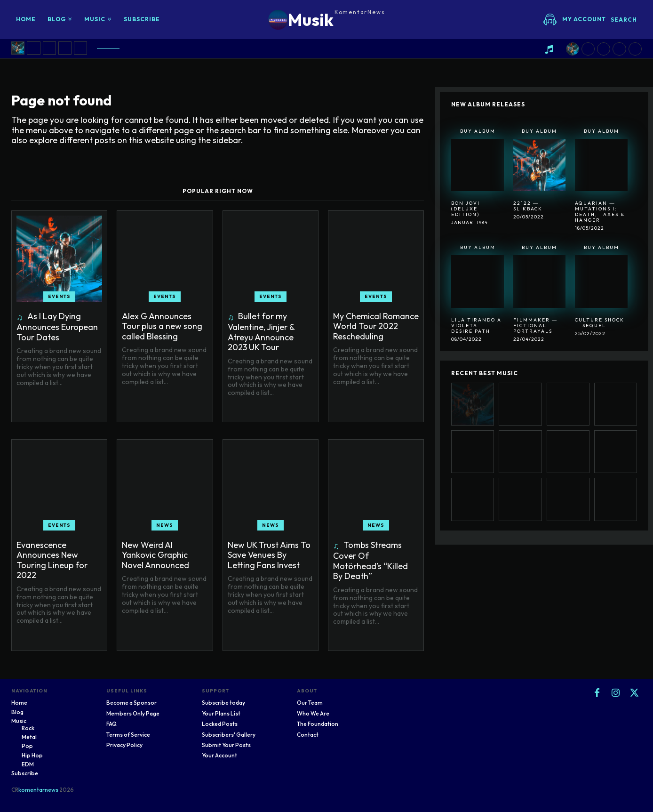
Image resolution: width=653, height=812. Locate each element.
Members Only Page (133, 713)
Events (59, 296)
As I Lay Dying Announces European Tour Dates (57, 327)
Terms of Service (128, 735)
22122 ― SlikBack (528, 206)
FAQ (111, 724)
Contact (308, 735)
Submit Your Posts (226, 745)
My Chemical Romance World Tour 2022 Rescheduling (376, 326)
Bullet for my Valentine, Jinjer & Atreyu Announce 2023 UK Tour (261, 332)
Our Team (310, 703)
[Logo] (327, 20)
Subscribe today (223, 703)
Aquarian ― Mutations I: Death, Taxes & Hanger (600, 212)
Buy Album (478, 131)
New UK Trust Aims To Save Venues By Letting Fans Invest (269, 555)
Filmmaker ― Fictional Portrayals (535, 326)
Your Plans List (221, 713)
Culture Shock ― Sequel (600, 323)
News (165, 525)
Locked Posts (220, 724)
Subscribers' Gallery (229, 735)
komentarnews (38, 790)
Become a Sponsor (131, 703)
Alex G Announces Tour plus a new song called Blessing (162, 326)
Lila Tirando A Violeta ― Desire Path (476, 326)
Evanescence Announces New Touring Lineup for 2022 (52, 560)
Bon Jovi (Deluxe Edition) (466, 209)
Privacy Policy (124, 745)
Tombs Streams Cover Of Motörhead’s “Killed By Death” (370, 561)
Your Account (219, 755)
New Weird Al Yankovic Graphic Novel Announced (155, 555)
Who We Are (313, 713)
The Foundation (318, 724)
